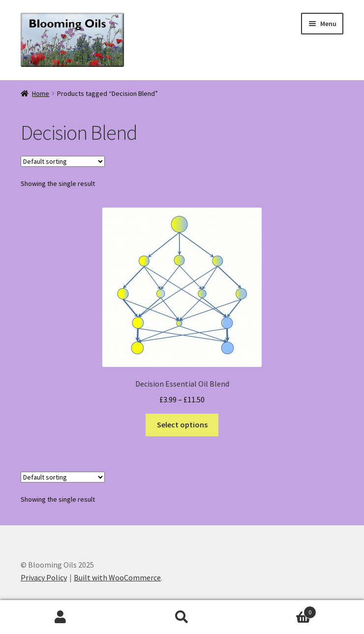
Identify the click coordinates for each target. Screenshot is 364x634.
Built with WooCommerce (117, 577)
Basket (279, 610)
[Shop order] (63, 161)
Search (182, 617)
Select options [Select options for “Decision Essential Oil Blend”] (182, 424)
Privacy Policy (44, 577)
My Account (61, 617)
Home (41, 93)
